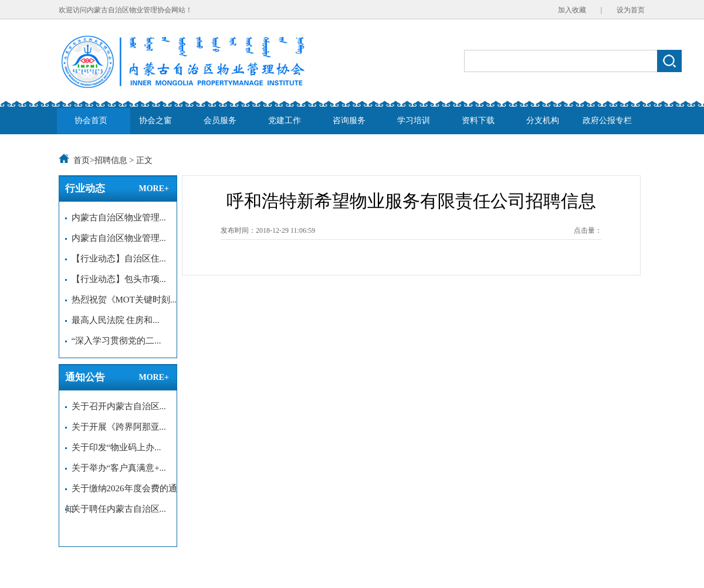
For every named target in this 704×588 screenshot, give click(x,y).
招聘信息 (111, 160)
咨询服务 (349, 120)
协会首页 (91, 120)
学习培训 (414, 120)
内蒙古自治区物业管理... (116, 217)
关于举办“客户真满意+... (116, 468)
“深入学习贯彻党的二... (113, 341)
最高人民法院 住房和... (112, 320)
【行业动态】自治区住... (116, 259)
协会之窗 (155, 120)
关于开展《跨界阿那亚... (116, 427)
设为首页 (631, 10)
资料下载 (478, 120)
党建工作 (285, 120)
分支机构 (543, 120)
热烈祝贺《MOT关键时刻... (121, 300)
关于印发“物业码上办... (113, 447)
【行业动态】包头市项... (116, 279)
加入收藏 (572, 10)
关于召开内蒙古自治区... (116, 406)
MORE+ (154, 188)
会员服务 (220, 120)
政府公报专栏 (607, 120)
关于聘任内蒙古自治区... (116, 509)
